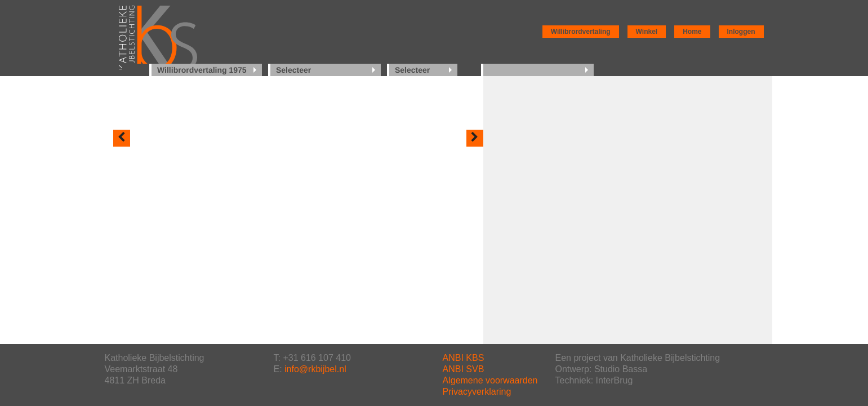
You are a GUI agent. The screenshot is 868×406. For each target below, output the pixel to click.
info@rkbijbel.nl (315, 369)
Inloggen (741, 32)
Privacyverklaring (477, 392)
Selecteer (293, 70)
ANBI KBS (464, 358)
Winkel (647, 32)
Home (692, 32)
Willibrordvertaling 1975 (202, 70)
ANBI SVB (464, 369)
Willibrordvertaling (581, 32)
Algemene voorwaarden (490, 380)
